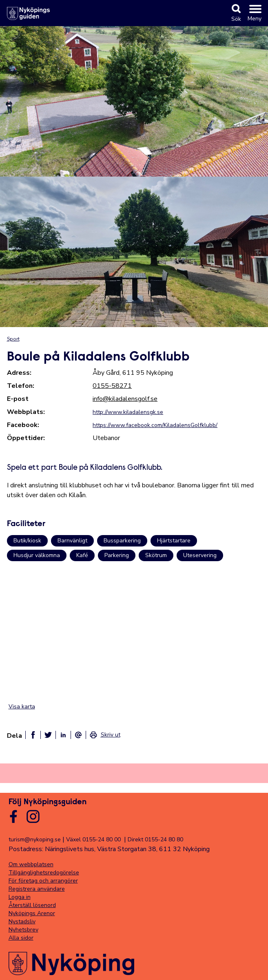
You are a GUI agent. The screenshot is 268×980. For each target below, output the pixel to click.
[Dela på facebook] (33, 735)
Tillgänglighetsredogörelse (44, 873)
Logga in (20, 897)
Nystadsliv (22, 921)
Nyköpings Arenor (32, 913)
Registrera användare (37, 889)
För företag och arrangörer (43, 881)
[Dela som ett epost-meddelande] (78, 735)
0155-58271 (112, 386)
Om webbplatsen (31, 864)
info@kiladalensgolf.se (125, 399)
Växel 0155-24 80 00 (93, 840)
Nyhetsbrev (23, 930)
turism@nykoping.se (35, 840)
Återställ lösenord (32, 905)
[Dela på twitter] (48, 735)
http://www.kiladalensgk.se (128, 412)
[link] (105, 735)
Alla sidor (21, 938)
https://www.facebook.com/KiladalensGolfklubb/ (155, 425)
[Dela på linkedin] (63, 735)
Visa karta (22, 707)
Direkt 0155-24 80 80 (155, 840)
